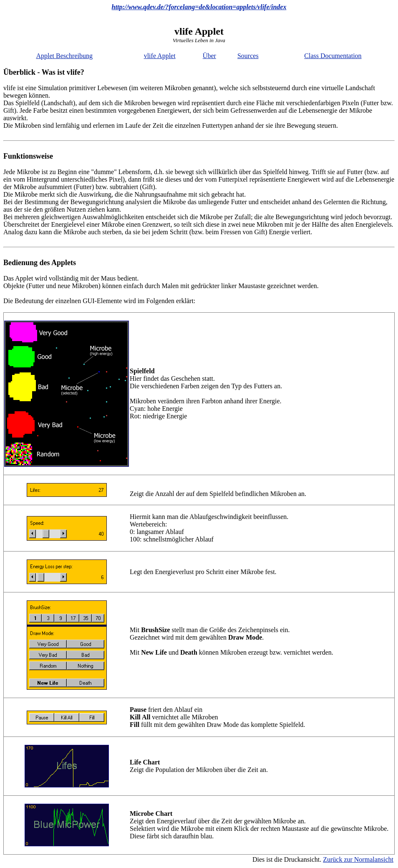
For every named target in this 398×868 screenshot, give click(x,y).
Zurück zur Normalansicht (358, 859)
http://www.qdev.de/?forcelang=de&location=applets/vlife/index (199, 7)
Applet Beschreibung (64, 56)
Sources (248, 56)
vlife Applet (160, 56)
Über (209, 56)
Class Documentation (333, 56)
